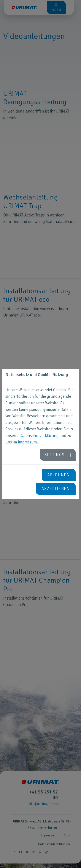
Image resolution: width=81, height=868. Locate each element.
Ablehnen (59, 475)
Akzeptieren (56, 489)
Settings (54, 455)
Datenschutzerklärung (39, 436)
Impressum (27, 442)
